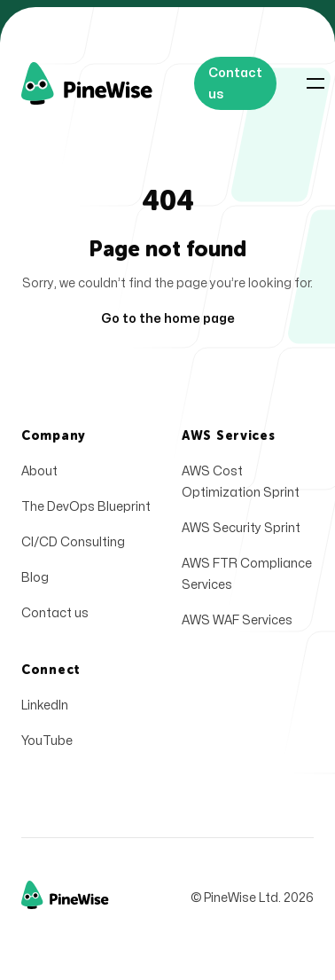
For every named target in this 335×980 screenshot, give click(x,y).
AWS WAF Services (237, 620)
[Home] (108, 83)
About (39, 471)
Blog (35, 578)
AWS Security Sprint (241, 528)
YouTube (47, 741)
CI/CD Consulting (73, 542)
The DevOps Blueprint (86, 507)
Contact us (55, 613)
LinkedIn (45, 706)
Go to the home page (168, 319)
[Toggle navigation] (316, 83)
